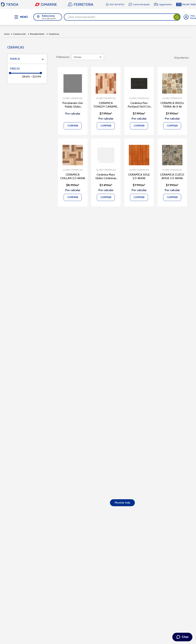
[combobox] (122, 17)
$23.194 (36, 77)
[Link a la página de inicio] (7, 34)
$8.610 (26, 77)
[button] (48, 17)
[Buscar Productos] (177, 17)
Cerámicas (54, 34)
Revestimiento (37, 34)
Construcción (19, 34)
